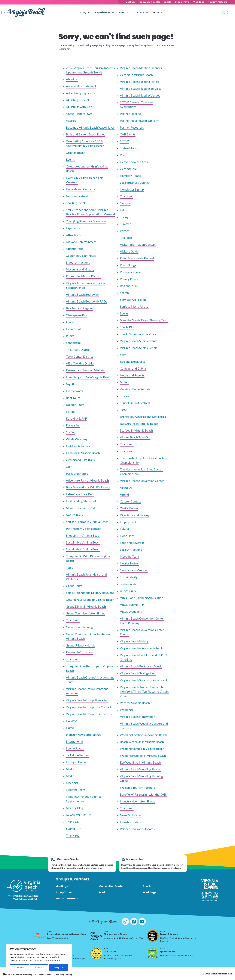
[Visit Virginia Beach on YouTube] (142, 921)
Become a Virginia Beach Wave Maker (90, 127)
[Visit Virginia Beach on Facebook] (134, 921)
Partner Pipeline (130, 114)
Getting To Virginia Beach (136, 75)
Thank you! (127, 451)
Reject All (39, 968)
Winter (124, 231)
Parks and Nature (77, 473)
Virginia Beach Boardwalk (83, 294)
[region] (39, 959)
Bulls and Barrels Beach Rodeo (86, 134)
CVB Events (128, 134)
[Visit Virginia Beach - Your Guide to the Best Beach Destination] (27, 12)
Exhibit (124, 529)
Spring (124, 217)
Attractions (73, 235)
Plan (123, 155)
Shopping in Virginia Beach (83, 535)
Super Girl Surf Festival (135, 403)
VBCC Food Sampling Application (141, 598)
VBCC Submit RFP (132, 605)
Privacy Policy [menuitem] (64, 974)
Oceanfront (73, 329)
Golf (69, 467)
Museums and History (80, 269)
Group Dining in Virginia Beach (86, 606)
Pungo (70, 336)
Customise (19, 968)
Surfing (71, 432)
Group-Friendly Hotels (80, 645)
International (74, 741)
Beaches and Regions (80, 308)
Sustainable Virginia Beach (83, 542)
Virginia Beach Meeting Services (141, 88)
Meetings (131, 2)
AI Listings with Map (79, 107)
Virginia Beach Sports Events (139, 341)
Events (70, 159)
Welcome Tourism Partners (137, 788)
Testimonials (128, 584)
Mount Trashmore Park (81, 508)
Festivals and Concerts (80, 189)
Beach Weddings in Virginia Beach (142, 742)
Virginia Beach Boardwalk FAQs (87, 301)
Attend (124, 494)
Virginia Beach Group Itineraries (87, 700)
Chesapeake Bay (77, 315)
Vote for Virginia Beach (135, 703)
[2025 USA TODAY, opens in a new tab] (96, 953)
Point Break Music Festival (137, 258)
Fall (122, 210)
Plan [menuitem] (156, 12)
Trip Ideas (126, 238)
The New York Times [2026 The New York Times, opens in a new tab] (115, 933)
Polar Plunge (128, 265)
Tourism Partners (218, 2)
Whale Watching (77, 439)
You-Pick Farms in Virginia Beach (87, 522)
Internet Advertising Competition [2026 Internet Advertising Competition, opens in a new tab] (67, 933)
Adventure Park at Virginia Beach (87, 480)
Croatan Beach (76, 153)
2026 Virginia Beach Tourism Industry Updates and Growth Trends (91, 70)
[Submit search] (224, 13)
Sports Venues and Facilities (138, 334)
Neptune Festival (77, 196)
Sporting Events (76, 203)
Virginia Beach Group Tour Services (89, 714)
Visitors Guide (129, 251)
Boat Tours (73, 398)
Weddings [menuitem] (150, 892)
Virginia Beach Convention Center (142, 481)
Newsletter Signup (132, 189)
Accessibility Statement (81, 86)
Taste (123, 410)
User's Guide (128, 591)
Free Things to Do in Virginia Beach (88, 377)
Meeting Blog (74, 808)
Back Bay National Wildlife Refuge (88, 487)
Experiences (74, 228)
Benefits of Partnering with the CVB (143, 794)
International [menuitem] (44, 974)
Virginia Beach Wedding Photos (140, 769)
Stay (123, 355)
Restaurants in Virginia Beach (139, 423)
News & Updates (131, 815)
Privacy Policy (129, 279)
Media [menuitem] (103, 892)
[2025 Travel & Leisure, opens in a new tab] (153, 936)
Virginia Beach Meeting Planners (141, 68)
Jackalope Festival (78, 755)
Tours (70, 567)
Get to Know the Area (134, 162)
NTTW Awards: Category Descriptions (136, 104)
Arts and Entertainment (81, 242)
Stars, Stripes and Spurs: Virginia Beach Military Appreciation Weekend (90, 212)
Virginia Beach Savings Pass (138, 673)
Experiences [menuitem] (103, 12)
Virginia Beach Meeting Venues (140, 95)
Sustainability (129, 577)
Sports (168, 2)
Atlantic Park (74, 249)
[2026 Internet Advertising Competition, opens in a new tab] (40, 936)
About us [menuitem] (8, 974)
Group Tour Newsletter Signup (86, 613)
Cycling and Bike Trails (80, 460)
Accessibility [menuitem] (24, 974)
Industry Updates (131, 822)
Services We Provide (133, 300)
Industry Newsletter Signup (84, 735)
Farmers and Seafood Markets (85, 370)
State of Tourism (130, 148)
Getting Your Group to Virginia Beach (90, 599)
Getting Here (128, 169)
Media (70, 769)
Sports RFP (127, 327)
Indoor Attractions (78, 262)
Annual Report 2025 (79, 114)
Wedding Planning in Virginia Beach (143, 755)
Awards (71, 120)
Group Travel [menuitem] (64, 892)
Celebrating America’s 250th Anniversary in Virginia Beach (85, 143)
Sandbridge (73, 343)
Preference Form (131, 272)
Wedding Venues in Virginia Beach (142, 749)
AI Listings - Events (78, 100)
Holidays (72, 721)
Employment (128, 522)
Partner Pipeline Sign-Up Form (140, 120)
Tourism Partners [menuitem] (67, 898)
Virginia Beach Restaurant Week (141, 666)
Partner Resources (132, 127)
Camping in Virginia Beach (83, 453)
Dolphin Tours (75, 405)
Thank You (73, 620)
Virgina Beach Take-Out (135, 437)
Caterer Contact (130, 501)
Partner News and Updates (137, 829)
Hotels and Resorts (132, 375)
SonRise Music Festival (135, 306)
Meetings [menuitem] (62, 886)
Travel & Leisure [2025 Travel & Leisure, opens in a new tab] (169, 933)
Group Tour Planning (79, 627)
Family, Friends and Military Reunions (90, 593)
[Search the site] (214, 13)
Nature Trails (74, 515)
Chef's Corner (129, 508)
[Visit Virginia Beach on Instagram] (125, 921)
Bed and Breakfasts (132, 361)
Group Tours (74, 586)
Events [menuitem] (124, 12)
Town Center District (79, 356)
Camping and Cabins (133, 368)
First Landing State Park (81, 501)
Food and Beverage (132, 543)
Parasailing (73, 425)
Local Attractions (131, 550)
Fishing (71, 411)
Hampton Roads (130, 176)
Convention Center (150, 2)
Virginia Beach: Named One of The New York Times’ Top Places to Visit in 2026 (144, 691)
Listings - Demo (76, 762)
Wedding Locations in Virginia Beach (143, 735)
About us (72, 79)
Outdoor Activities (78, 446)
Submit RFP (74, 829)
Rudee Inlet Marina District (83, 276)
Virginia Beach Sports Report (139, 348)
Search (124, 293)
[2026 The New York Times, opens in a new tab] (96, 936)
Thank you (127, 196)
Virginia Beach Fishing (134, 641)
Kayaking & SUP (76, 418)
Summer (125, 224)
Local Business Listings (135, 182)
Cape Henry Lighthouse (81, 256)
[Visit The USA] (210, 896)
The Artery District (78, 350)
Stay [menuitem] (83, 12)
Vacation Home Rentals (135, 389)
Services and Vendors (134, 570)
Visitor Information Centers (138, 244)
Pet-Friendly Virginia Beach (84, 529)
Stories (124, 396)
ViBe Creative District (80, 363)
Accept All (59, 968)
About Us (126, 488)
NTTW (124, 141)
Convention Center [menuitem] (111, 886)
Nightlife (72, 384)
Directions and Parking (135, 515)
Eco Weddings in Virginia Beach (140, 762)
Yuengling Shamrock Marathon (86, 221)
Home (70, 728)
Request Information (79, 652)
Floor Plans (127, 536)
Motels (124, 382)
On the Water (75, 391)
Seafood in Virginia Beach (136, 430)
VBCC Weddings (131, 611)
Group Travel (182, 2)
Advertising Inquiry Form (82, 93)
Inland (70, 322)
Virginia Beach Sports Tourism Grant (144, 680)
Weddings (199, 2)
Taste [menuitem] (141, 12)
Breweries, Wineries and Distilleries (143, 417)
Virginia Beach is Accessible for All (142, 648)
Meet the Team (75, 790)
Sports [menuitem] (147, 886)
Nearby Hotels (129, 563)
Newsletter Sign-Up (79, 815)
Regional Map (129, 286)
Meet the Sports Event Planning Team (144, 320)
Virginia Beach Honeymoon (138, 717)
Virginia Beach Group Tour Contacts (89, 707)
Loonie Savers (75, 748)
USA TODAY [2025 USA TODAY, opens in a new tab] (110, 950)
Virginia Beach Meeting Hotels (139, 82)
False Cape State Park (80, 494)
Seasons (125, 203)
